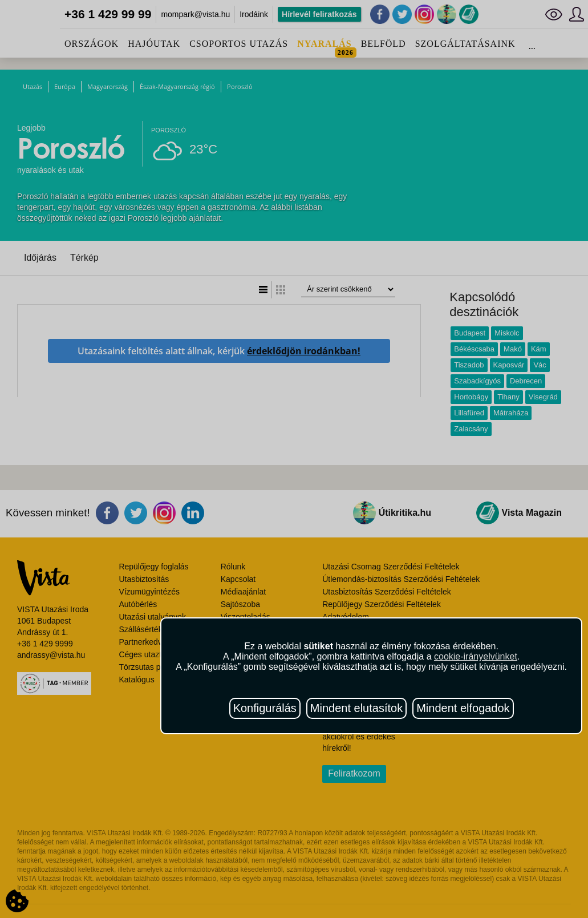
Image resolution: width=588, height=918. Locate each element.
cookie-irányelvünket (476, 656)
